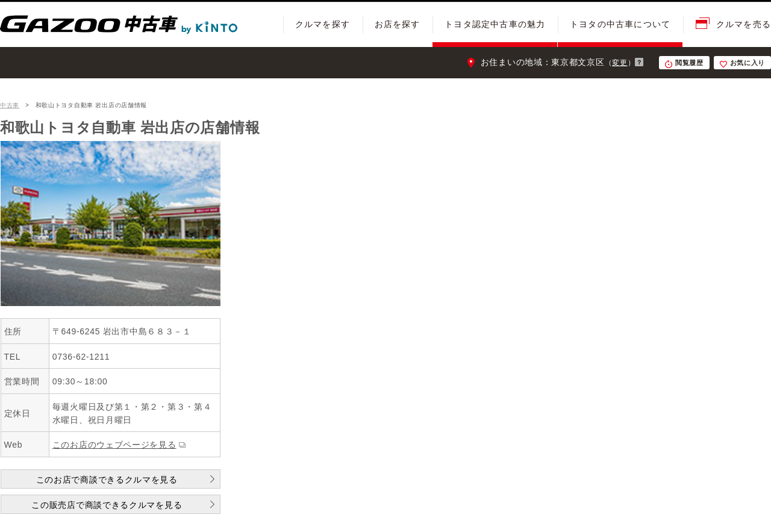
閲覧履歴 (689, 63)
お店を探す (398, 24)
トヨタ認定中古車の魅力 (495, 24)
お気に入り (748, 63)
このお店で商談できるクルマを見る (107, 480)
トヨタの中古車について (620, 24)
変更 (620, 63)
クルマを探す (323, 24)
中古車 (10, 105)
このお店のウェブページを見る (114, 445)
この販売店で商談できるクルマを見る (107, 505)
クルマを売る (744, 24)
